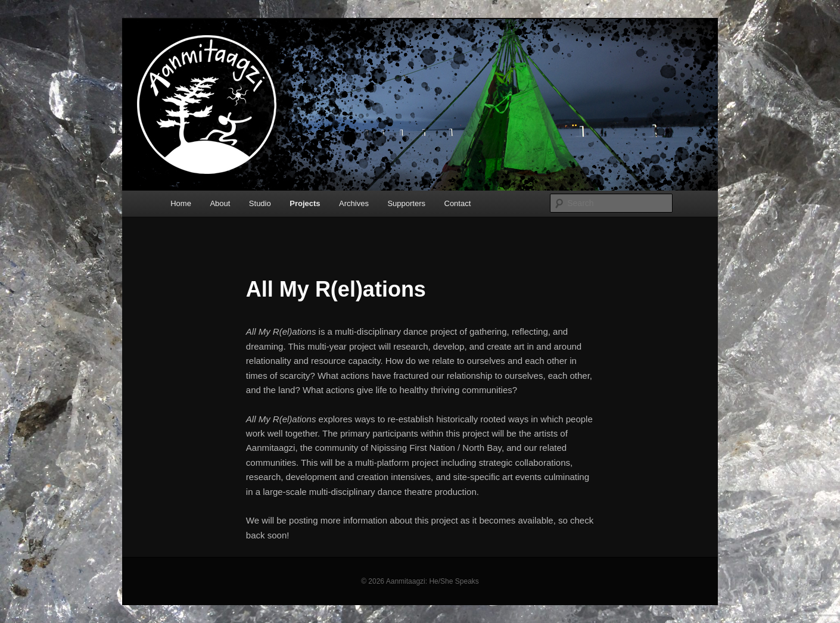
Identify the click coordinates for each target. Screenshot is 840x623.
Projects (305, 203)
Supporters (406, 203)
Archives (354, 203)
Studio (260, 203)
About (220, 203)
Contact (458, 203)
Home (181, 203)
